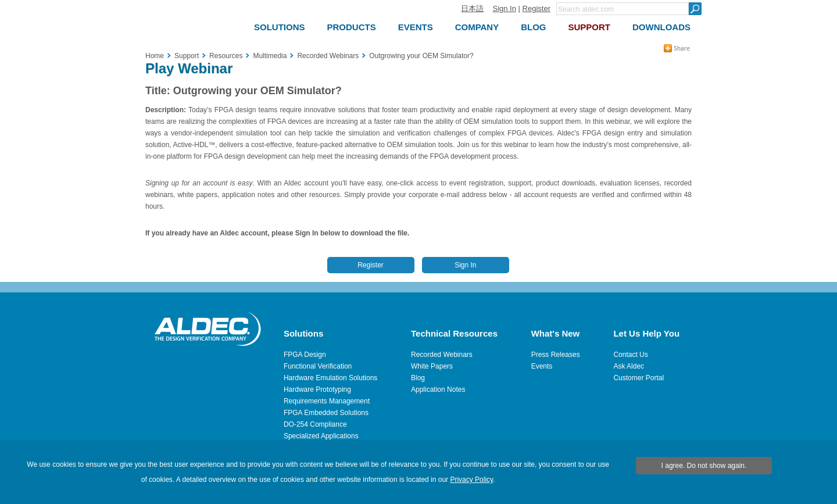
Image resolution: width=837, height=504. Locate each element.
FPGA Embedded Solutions (326, 413)
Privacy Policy (471, 480)
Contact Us (630, 355)
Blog (418, 378)
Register (536, 8)
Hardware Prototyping (317, 389)
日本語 (472, 8)
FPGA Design (305, 355)
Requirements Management (327, 401)
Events (542, 366)
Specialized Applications (321, 436)
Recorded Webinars (442, 355)
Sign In (504, 8)
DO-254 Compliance (315, 424)
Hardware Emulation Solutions (330, 378)
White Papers (432, 366)
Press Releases (556, 355)
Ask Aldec (629, 366)
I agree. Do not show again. (704, 466)
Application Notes (438, 389)
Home (155, 56)
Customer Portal (639, 378)
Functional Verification (318, 366)
